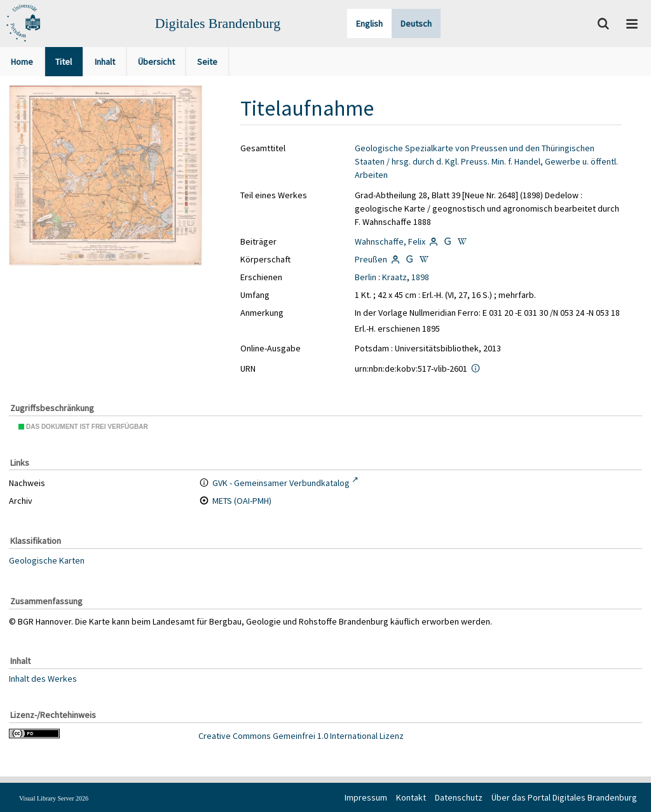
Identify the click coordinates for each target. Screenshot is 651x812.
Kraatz (394, 277)
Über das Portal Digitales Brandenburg (564, 797)
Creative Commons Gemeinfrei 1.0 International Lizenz (301, 736)
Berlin (366, 277)
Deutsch (416, 24)
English (369, 24)
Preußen (371, 259)
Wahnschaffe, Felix (390, 241)
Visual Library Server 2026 (54, 798)
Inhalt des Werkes (43, 679)
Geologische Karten (47, 560)
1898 (420, 277)
